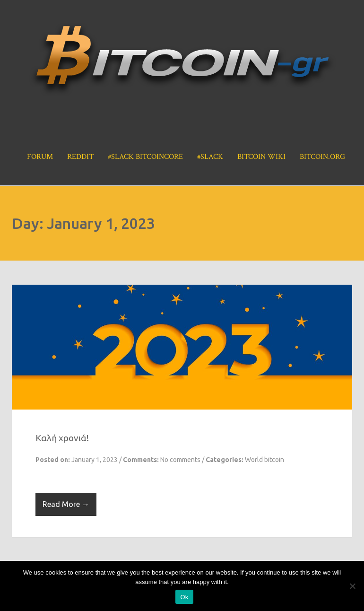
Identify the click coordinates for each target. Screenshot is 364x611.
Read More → (66, 504)
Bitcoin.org (322, 157)
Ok (184, 597)
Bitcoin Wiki (261, 157)
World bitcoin (264, 460)
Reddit (80, 157)
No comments (180, 460)
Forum (40, 157)
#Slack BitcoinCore (145, 157)
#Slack (210, 157)
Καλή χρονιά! (62, 438)
